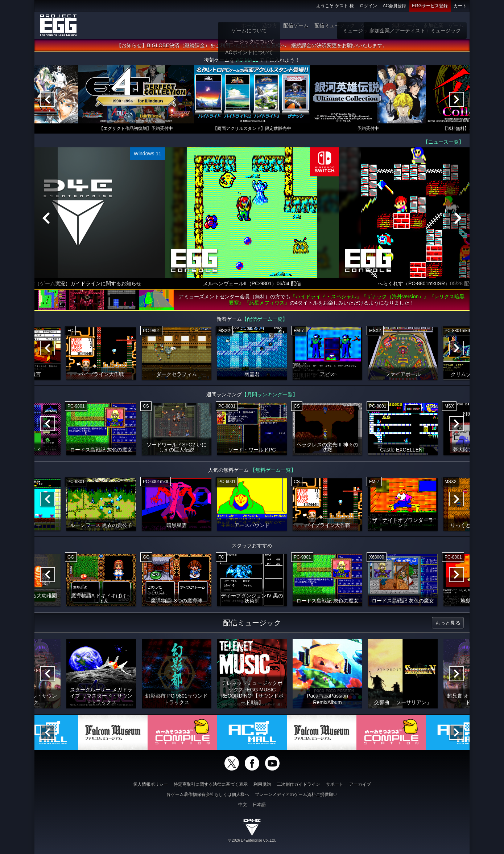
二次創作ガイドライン (298, 784)
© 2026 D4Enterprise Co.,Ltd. (252, 840)
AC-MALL (247, 60)
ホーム (249, 25)
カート (460, 6)
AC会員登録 (395, 6)
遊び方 (270, 25)
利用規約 (262, 784)
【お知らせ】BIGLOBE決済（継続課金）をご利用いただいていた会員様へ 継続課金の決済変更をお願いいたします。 (252, 45)
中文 (243, 805)
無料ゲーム (405, 25)
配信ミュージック (335, 25)
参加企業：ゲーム (443, 25)
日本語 (259, 805)
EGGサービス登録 (430, 6)
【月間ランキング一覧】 (270, 395)
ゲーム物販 (373, 25)
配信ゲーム (296, 25)
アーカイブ (360, 784)
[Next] (457, 99)
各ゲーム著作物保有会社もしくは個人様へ (208, 794)
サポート (335, 784)
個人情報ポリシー (150, 784)
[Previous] (47, 99)
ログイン (368, 6)
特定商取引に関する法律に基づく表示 (211, 784)
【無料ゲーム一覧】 (273, 470)
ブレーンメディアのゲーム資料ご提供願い (296, 794)
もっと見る (448, 623)
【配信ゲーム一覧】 (265, 319)
